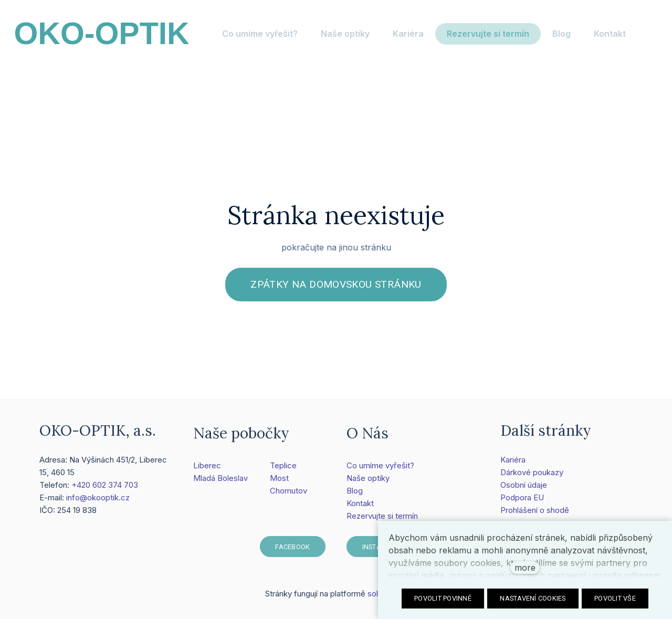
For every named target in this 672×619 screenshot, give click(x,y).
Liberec (207, 470)
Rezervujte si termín (382, 520)
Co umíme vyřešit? (380, 470)
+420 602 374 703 (105, 489)
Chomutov (288, 495)
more (525, 568)
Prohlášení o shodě (535, 514)
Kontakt (360, 507)
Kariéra (513, 463)
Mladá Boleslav (220, 482)
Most (279, 482)
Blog (355, 495)
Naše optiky (368, 482)
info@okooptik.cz (98, 501)
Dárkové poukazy (532, 476)
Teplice (283, 470)
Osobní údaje (524, 489)
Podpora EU (522, 501)
